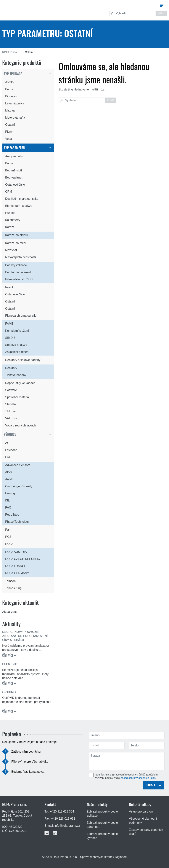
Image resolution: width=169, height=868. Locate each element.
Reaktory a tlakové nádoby (23, 360)
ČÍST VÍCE (8, 655)
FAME (9, 324)
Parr (8, 530)
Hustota (10, 213)
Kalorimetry (13, 220)
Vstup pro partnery (141, 812)
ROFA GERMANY (17, 573)
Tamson (10, 581)
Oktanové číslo (15, 294)
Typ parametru (15, 148)
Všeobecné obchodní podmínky (143, 821)
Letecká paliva (15, 103)
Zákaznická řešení (17, 352)
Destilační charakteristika (22, 199)
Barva (9, 163)
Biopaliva (11, 96)
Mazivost (11, 250)
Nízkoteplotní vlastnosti (21, 257)
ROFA (9, 544)
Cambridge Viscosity (19, 486)
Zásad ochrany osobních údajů (138, 778)
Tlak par (11, 411)
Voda (9, 139)
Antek (9, 479)
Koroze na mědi (16, 243)
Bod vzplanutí (14, 177)
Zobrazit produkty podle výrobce (102, 836)
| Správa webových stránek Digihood (103, 857)
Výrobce (10, 434)
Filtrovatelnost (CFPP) (20, 279)
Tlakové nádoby (16, 375)
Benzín (10, 89)
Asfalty (10, 82)
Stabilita (11, 404)
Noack (9, 287)
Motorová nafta (15, 118)
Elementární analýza (19, 206)
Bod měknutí (14, 170)
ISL (7, 500)
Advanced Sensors (18, 465)
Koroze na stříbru (17, 235)
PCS (8, 537)
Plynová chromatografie (21, 316)
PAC (8, 457)
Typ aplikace (13, 74)
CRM (9, 192)
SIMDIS (10, 338)
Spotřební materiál (17, 397)
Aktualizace (10, 612)
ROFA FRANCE (16, 566)
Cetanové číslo (15, 185)
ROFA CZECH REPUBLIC (23, 559)
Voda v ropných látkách (21, 425)
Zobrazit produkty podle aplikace (102, 814)
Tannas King (13, 588)
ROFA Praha (10, 52)
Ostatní (10, 125)
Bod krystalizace (16, 265)
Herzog (10, 493)
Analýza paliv (14, 156)
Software (11, 390)
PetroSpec (12, 515)
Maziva (10, 110)
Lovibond (11, 450)
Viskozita (11, 418)
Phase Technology (17, 522)
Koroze (10, 227)
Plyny (9, 132)
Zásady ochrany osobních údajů (146, 832)
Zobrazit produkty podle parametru (102, 825)
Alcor (9, 472)
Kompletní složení (17, 331)
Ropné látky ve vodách (20, 383)
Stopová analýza (16, 345)
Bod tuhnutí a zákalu (19, 272)
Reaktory (11, 368)
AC (7, 443)
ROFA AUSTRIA (16, 552)
